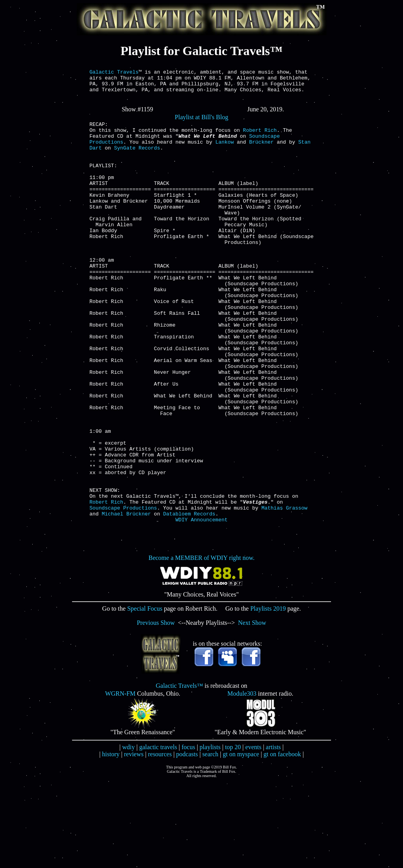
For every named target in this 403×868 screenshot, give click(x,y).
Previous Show (156, 709)
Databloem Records (189, 598)
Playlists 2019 (268, 695)
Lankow (225, 152)
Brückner (261, 152)
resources (160, 840)
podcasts (187, 840)
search (210, 840)
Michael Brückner (127, 598)
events (253, 833)
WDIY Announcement (202, 606)
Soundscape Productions (123, 591)
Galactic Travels (114, 73)
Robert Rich (260, 138)
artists (273, 833)
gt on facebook (282, 840)
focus (188, 833)
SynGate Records (137, 159)
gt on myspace (241, 840)
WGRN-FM (120, 780)
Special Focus (145, 695)
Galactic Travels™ (179, 772)
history (111, 840)
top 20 (233, 833)
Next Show (252, 709)
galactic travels (158, 833)
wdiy (128, 833)
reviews (134, 840)
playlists (210, 833)
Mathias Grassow (284, 591)
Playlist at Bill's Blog (201, 123)
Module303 (242, 780)
